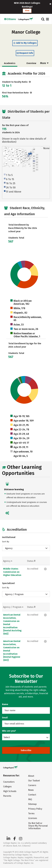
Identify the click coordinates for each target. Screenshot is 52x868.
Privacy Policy (35, 809)
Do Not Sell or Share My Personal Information (38, 826)
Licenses (33, 818)
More (44, 63)
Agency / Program (14, 594)
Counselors (9, 782)
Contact (32, 795)
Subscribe (26, 750)
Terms (31, 813)
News (31, 790)
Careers (32, 785)
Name (5, 704)
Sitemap (32, 804)
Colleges (7, 787)
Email (5, 718)
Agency (9, 548)
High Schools (10, 791)
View (27, 11)
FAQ (30, 799)
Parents (7, 796)
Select (7, 737)
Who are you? (9, 731)
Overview (31, 63)
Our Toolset (34, 781)
